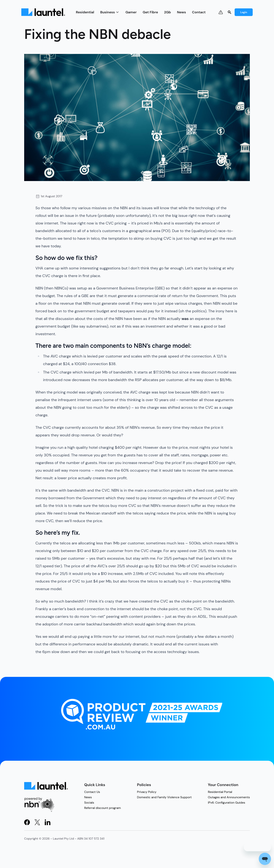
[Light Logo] (43, 12)
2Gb (167, 12)
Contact (199, 12)
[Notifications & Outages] (221, 12)
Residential (85, 12)
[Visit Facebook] (27, 822)
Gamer (131, 12)
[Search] (229, 12)
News (181, 12)
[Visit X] (37, 822)
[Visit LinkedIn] (48, 822)
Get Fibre (150, 12)
